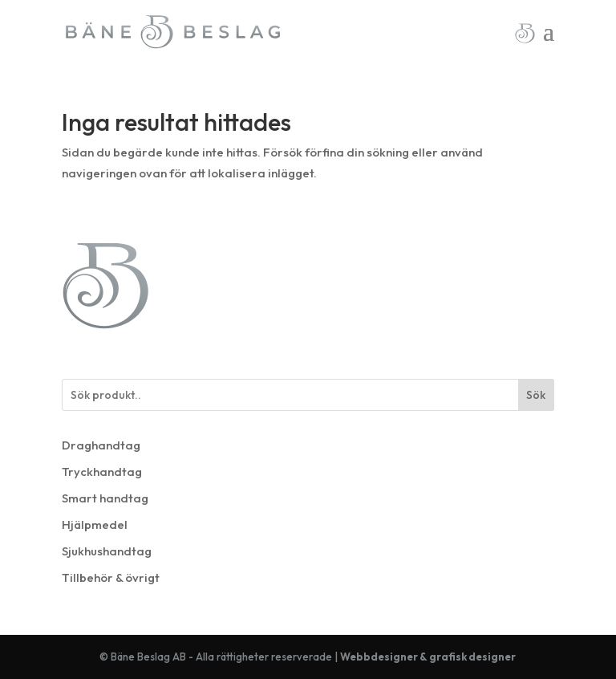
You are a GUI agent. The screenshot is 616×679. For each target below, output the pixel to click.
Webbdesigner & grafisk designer (428, 657)
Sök (536, 395)
